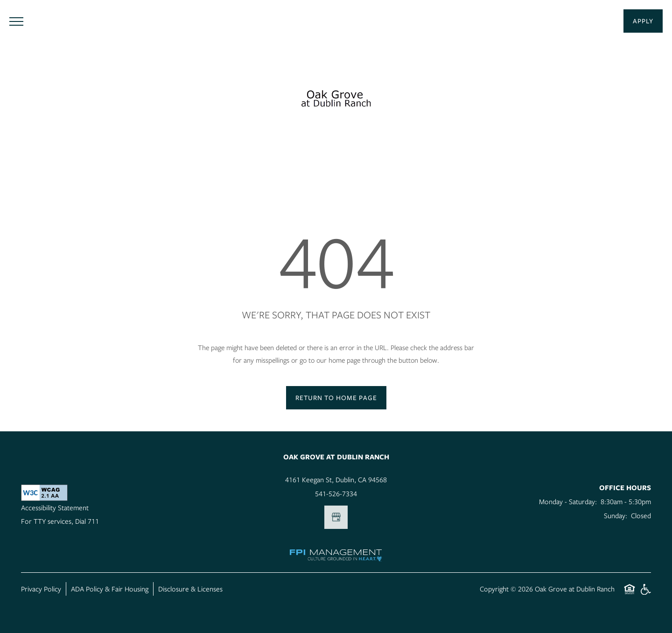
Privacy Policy (41, 589)
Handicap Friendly (645, 594)
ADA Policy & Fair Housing (110, 589)
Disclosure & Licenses (190, 589)
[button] (643, 21)
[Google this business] (336, 517)
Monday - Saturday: (568, 501)
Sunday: (616, 515)
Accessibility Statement (55, 507)
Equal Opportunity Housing (630, 594)
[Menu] (16, 21)
